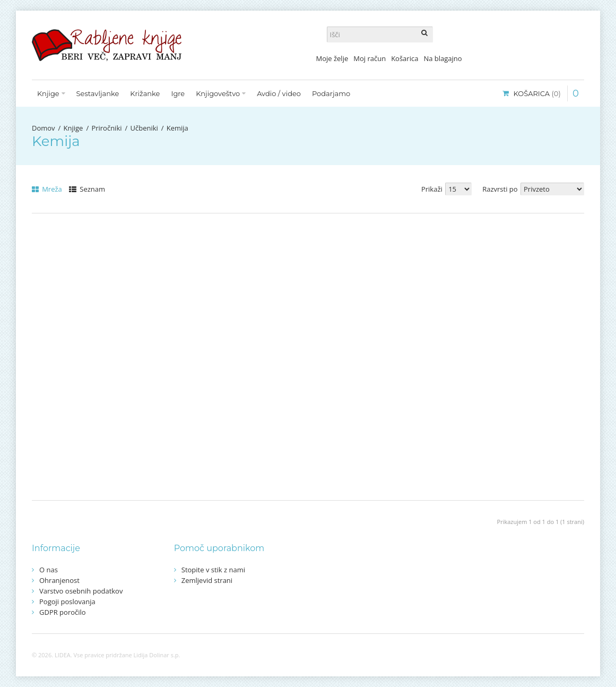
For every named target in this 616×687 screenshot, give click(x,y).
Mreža (47, 189)
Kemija (177, 128)
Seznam (87, 189)
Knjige (73, 128)
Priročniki (106, 128)
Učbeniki (144, 128)
